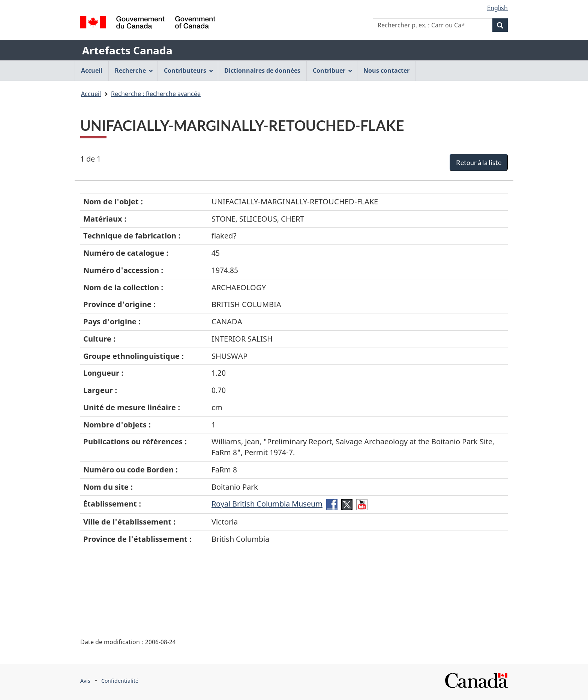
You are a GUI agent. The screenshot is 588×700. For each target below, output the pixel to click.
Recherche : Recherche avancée (156, 94)
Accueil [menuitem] (92, 70)
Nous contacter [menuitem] (386, 70)
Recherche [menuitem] (134, 70)
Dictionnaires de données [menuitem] (262, 70)
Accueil (91, 94)
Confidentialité (120, 681)
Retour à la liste (479, 162)
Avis (85, 681)
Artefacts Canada (127, 50)
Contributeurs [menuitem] (189, 70)
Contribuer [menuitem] (333, 70)
